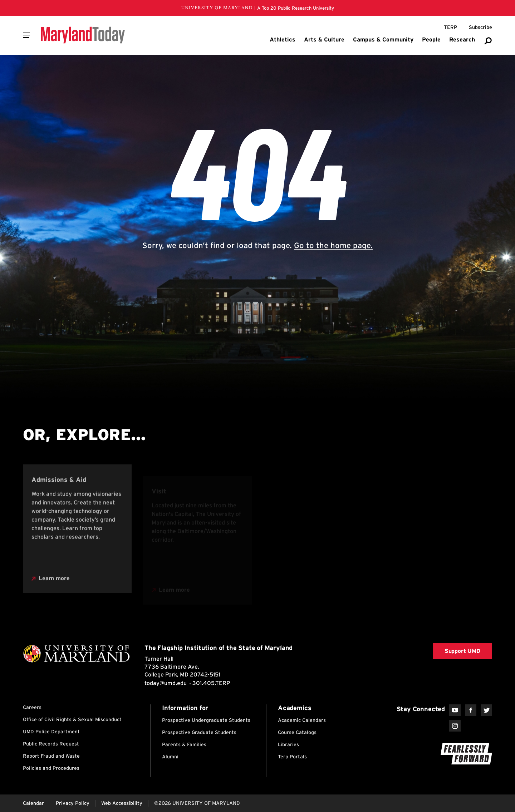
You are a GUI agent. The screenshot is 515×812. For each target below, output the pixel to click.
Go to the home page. (333, 245)
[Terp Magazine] (450, 28)
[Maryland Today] (83, 35)
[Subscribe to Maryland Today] (480, 28)
